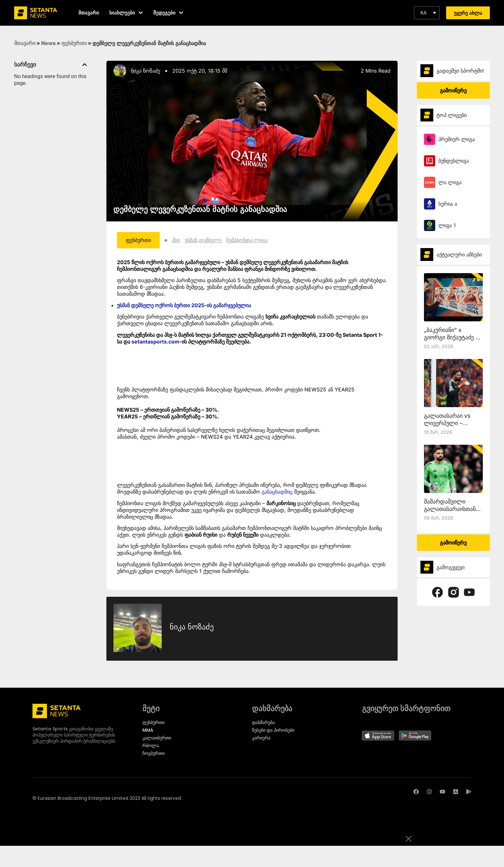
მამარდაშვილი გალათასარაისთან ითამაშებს (450, 509)
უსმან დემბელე (203, 240)
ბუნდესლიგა (454, 161)
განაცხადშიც (277, 492)
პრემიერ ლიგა (457, 139)
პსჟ (176, 240)
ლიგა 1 (447, 225)
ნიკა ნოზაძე (146, 71)
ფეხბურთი (74, 43)
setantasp (144, 342)
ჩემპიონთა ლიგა (247, 240)
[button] (427, 13)
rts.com (170, 342)
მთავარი (25, 43)
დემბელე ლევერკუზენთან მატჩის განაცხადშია (200, 209)
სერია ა (448, 204)
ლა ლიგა (450, 182)
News (48, 43)
